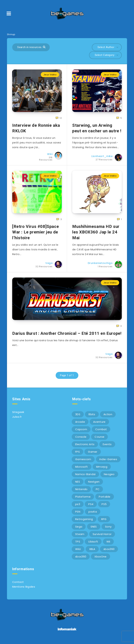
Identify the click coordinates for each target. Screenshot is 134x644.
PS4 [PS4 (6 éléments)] (91, 507)
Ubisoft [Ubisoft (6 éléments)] (93, 544)
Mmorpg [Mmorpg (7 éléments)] (102, 469)
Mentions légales (24, 589)
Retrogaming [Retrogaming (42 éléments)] (84, 522)
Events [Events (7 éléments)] (107, 447)
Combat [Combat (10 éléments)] (101, 432)
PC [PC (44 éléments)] (98, 492)
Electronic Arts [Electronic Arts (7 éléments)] (85, 447)
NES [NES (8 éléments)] (78, 484)
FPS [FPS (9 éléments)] (77, 454)
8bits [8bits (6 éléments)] (92, 417)
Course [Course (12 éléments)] (99, 439)
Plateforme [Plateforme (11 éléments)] (83, 499)
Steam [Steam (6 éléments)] (80, 536)
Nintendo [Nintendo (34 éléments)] (81, 492)
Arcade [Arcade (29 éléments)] (80, 424)
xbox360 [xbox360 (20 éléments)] (81, 559)
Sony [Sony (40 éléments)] (108, 529)
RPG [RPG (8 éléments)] (104, 522)
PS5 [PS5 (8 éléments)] (104, 507)
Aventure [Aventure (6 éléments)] (99, 424)
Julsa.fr (17, 419)
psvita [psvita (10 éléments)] (93, 514)
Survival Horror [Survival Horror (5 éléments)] (102, 536)
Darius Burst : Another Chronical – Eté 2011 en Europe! (67, 336)
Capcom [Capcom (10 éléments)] (81, 432)
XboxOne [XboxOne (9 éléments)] (100, 559)
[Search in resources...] (31, 47)
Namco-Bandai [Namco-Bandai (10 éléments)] (85, 477)
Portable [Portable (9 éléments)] (105, 499)
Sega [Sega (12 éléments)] (79, 529)
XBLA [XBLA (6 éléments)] (92, 551)
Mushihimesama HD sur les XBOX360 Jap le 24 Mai (96, 234)
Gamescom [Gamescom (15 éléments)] (83, 462)
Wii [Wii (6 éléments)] (108, 544)
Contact (18, 584)
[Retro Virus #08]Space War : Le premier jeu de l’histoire (36, 234)
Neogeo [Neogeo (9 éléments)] (109, 477)
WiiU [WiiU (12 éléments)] (78, 551)
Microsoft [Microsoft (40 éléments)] (82, 469)
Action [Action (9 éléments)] (108, 417)
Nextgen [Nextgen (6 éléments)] (94, 484)
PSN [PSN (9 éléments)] (78, 514)
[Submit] (45, 47)
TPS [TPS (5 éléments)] (78, 544)
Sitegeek (18, 414)
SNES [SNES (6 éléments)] (94, 529)
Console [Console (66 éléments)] (81, 439)
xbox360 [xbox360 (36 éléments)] (109, 551)
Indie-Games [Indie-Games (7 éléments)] (108, 462)
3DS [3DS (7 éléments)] (78, 417)
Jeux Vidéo (50, 75)
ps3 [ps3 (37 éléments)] (78, 507)
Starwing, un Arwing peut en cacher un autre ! (97, 129)
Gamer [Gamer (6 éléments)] (93, 454)
